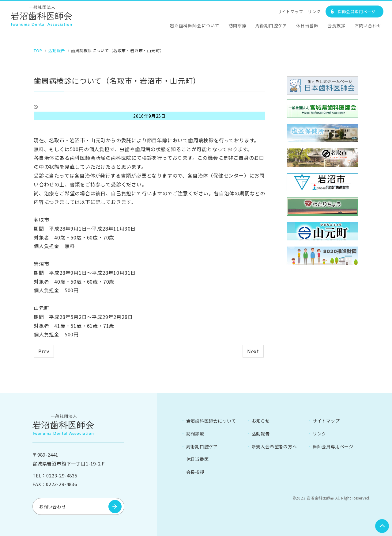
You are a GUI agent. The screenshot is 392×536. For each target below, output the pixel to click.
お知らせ (261, 420)
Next (253, 351)
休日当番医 (307, 25)
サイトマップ (290, 11)
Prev (44, 351)
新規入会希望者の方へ (274, 446)
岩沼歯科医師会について (195, 25)
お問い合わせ (368, 25)
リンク (314, 11)
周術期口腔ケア (271, 25)
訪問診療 (237, 25)
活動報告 (261, 433)
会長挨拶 (336, 25)
